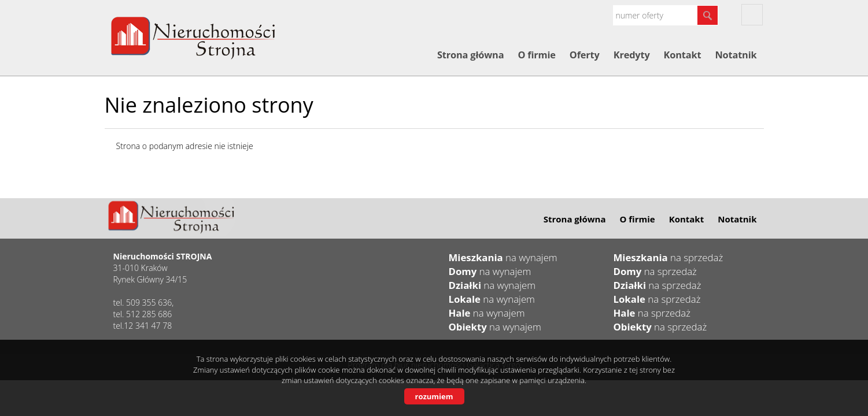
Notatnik (736, 55)
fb (752, 15)
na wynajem (503, 257)
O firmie (536, 55)
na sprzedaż (668, 257)
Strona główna (470, 55)
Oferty (585, 55)
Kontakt (683, 55)
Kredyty (632, 55)
